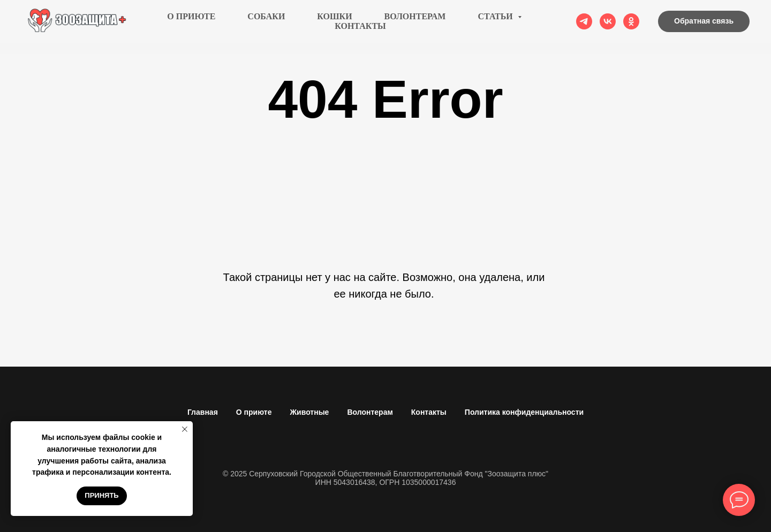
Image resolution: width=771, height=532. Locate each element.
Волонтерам (415, 22)
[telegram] (584, 27)
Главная (203, 412)
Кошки (334, 22)
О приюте (191, 22)
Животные (309, 412)
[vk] (608, 27)
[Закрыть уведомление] (185, 429)
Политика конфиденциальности (524, 412)
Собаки (266, 22)
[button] (704, 27)
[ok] (631, 27)
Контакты (360, 31)
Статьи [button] (496, 22)
